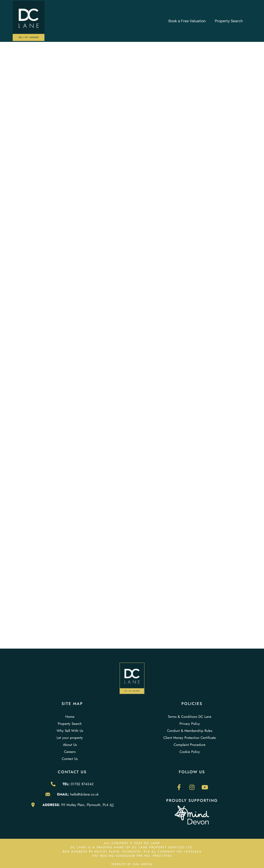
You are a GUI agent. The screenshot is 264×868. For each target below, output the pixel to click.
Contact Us (70, 759)
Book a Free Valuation (187, 21)
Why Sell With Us (70, 731)
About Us (70, 745)
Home (70, 717)
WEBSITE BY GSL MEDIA (132, 864)
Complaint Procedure (190, 745)
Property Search (229, 21)
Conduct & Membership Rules (190, 731)
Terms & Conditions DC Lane (190, 717)
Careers (70, 752)
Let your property (70, 738)
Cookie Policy (190, 752)
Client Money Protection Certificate (190, 738)
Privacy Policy (190, 724)
